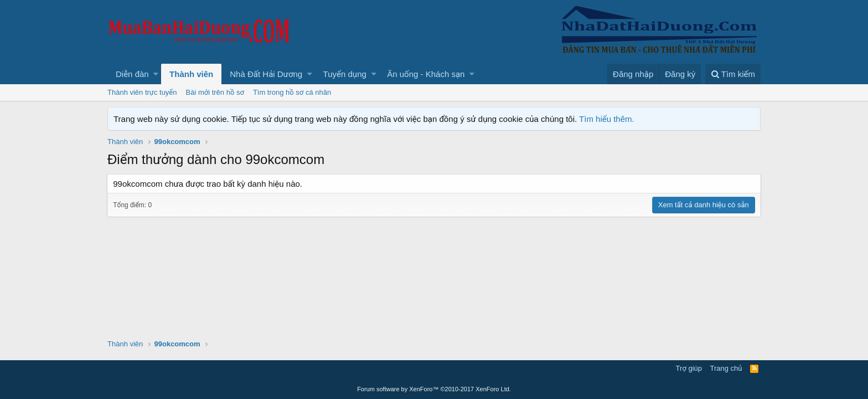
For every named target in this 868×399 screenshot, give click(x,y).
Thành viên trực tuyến (142, 92)
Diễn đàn (132, 74)
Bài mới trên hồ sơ (215, 92)
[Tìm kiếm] (733, 74)
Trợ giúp (689, 368)
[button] (156, 74)
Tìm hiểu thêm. (607, 119)
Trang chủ (726, 368)
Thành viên (191, 74)
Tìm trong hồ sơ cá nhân (292, 92)
